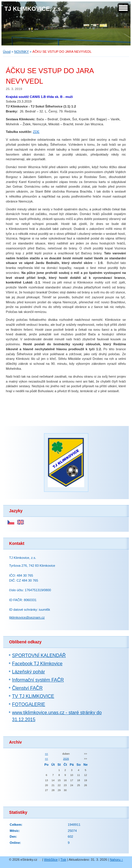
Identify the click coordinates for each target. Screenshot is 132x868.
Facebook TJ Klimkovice (37, 664)
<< (46, 754)
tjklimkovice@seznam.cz (27, 617)
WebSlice (51, 860)
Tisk (63, 860)
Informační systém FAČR (38, 680)
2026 (66, 759)
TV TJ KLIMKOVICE (33, 696)
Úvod (7, 52)
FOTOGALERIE (29, 704)
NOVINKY (22, 52)
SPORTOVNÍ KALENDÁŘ (39, 655)
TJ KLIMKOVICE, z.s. (33, 9)
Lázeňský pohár (28, 672)
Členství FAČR (27, 688)
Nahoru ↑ (116, 860)
